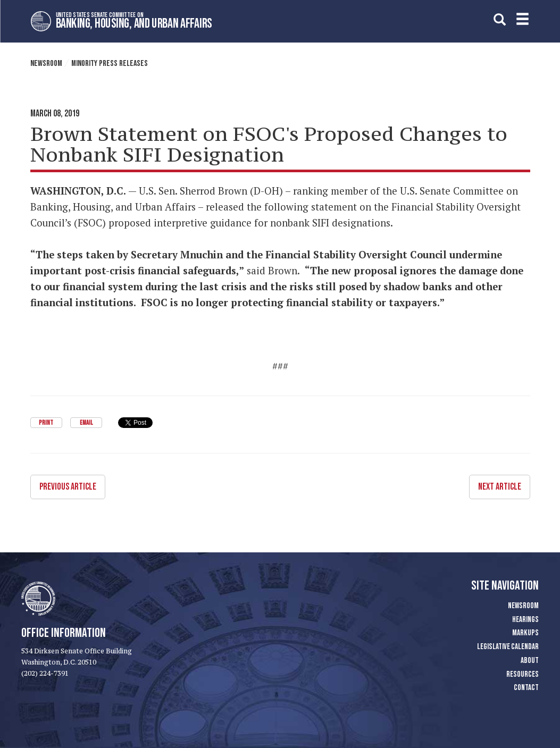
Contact (526, 688)
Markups (525, 633)
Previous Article (68, 487)
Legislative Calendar (508, 647)
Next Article (500, 487)
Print (46, 423)
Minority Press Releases (110, 64)
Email (86, 423)
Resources (523, 674)
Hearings (525, 620)
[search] (500, 19)
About (530, 661)
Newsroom (46, 64)
